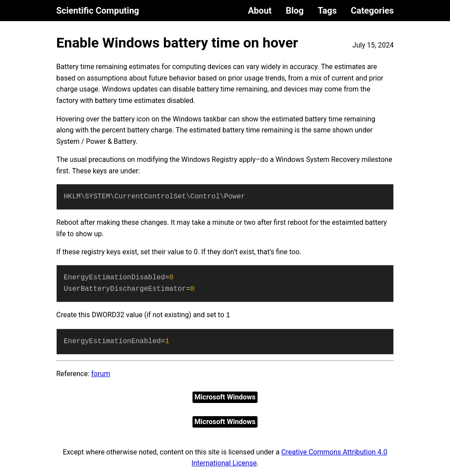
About (260, 11)
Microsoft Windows (225, 397)
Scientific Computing (98, 11)
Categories (372, 11)
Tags (327, 11)
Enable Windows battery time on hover (177, 43)
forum (101, 374)
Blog (295, 11)
